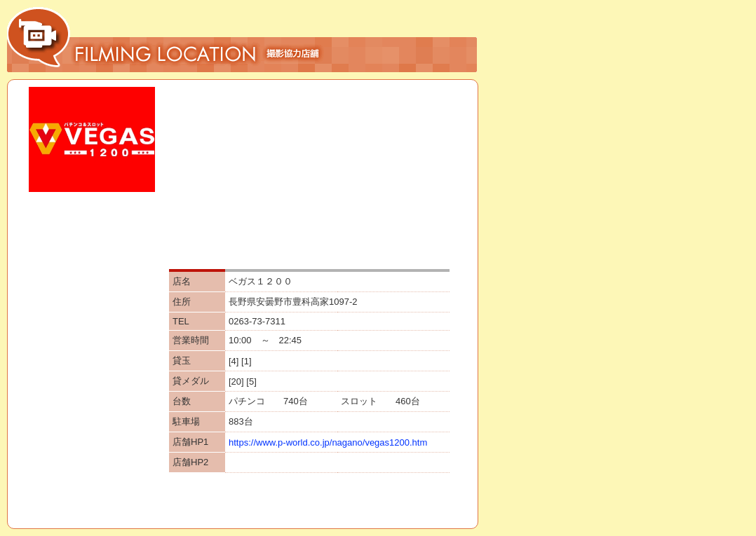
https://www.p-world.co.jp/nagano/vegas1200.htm (328, 442)
